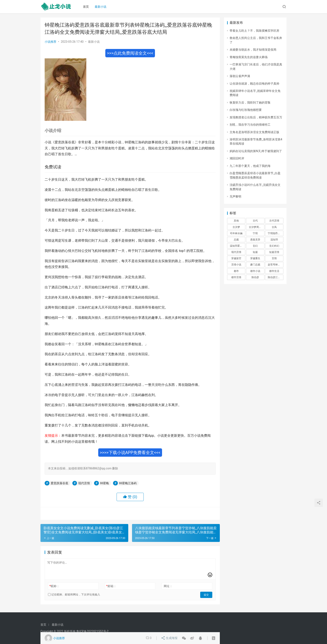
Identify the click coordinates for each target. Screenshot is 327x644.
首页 (87, 7)
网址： (168, 586)
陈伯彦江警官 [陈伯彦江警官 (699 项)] (275, 277)
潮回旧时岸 (237, 158)
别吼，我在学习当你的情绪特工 (250, 125)
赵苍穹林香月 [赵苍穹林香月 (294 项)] (275, 265)
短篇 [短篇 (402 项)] (255, 252)
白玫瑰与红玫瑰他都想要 (246, 110)
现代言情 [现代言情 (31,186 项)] (236, 252)
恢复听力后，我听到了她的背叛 (250, 103)
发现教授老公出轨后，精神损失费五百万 (256, 117)
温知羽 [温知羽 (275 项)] (274, 240)
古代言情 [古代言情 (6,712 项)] (274, 221)
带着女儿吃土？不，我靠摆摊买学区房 (254, 31)
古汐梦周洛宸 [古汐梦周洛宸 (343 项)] (256, 227)
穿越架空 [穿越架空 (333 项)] (236, 258)
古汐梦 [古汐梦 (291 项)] (236, 227)
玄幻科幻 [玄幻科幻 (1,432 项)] (274, 246)
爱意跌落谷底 (59, 483)
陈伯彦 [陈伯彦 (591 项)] (255, 277)
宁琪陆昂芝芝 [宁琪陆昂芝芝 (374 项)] (275, 233)
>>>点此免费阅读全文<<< (130, 53)
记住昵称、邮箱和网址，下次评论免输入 (74, 595)
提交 (206, 595)
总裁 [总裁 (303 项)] (236, 240)
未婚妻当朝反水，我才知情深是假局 (253, 50)
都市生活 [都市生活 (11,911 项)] (274, 271)
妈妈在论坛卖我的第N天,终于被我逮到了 (256, 151)
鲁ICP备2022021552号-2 (92, 631)
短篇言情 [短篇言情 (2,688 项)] (274, 252)
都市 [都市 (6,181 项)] (236, 271)
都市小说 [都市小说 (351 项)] (255, 271)
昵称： (54, 586)
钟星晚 (104, 483)
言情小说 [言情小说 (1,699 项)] (236, 265)
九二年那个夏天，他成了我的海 (250, 166)
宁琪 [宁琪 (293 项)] (255, 233)
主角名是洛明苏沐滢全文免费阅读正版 (254, 132)
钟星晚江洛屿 (128, 483)
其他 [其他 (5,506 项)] (236, 221)
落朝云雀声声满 (240, 76)
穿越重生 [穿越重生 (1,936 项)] (255, 258)
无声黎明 (235, 196)
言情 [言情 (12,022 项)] (274, 258)
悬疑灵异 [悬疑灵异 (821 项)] (255, 240)
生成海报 (169, 638)
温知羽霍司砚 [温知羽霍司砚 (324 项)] (237, 246)
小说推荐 (50, 42)
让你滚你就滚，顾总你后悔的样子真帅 (254, 84)
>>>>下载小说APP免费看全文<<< (130, 453)
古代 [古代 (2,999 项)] (255, 221)
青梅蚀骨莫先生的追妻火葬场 (249, 57)
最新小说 (102, 7)
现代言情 (84, 483)
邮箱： (111, 586)
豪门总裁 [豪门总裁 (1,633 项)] (255, 265)
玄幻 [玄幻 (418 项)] (255, 246)
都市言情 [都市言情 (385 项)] (236, 277)
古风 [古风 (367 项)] (274, 227)
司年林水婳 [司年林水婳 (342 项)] (236, 233)
